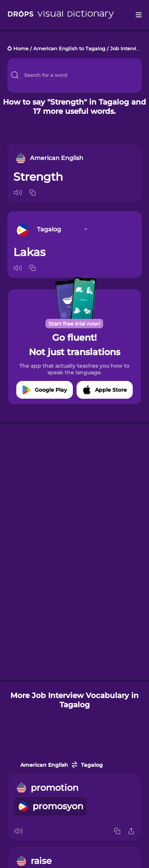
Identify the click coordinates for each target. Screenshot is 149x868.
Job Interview (127, 49)
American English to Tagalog (69, 49)
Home (21, 49)
